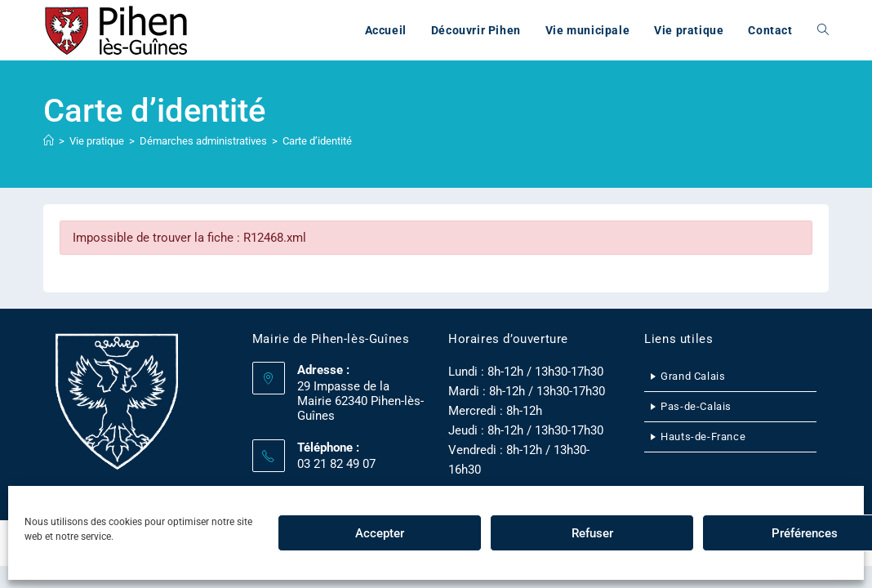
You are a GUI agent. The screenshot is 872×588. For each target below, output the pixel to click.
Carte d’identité (317, 141)
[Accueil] (49, 141)
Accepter (380, 533)
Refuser (592, 533)
